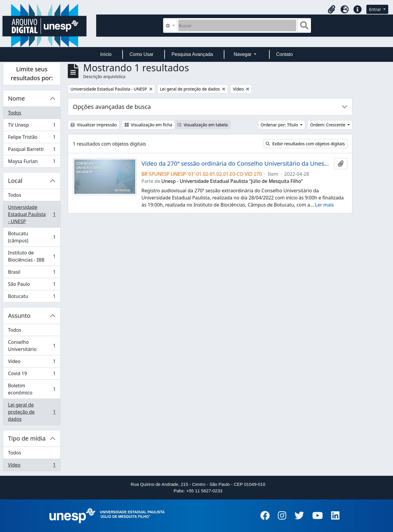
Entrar (376, 9)
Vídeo (32, 363)
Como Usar (142, 54)
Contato (284, 54)
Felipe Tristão (32, 138)
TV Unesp (32, 126)
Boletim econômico (32, 389)
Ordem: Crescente (328, 125)
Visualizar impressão (94, 125)
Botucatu (32, 297)
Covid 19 (32, 375)
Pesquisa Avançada (192, 54)
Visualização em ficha (149, 125)
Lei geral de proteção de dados (32, 412)
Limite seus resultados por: (32, 74)
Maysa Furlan (32, 162)
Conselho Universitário (32, 346)
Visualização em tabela (203, 125)
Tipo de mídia (27, 438)
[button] (331, 9)
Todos (15, 113)
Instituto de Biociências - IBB (32, 256)
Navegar (243, 54)
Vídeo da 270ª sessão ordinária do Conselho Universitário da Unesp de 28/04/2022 (237, 164)
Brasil (32, 273)
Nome (16, 98)
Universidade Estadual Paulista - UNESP (32, 214)
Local (15, 181)
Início (106, 54)
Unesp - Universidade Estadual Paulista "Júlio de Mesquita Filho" (232, 181)
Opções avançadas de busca (112, 107)
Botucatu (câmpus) (32, 237)
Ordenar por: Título (280, 125)
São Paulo (32, 285)
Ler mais (324, 205)
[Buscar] (237, 25)
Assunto (19, 316)
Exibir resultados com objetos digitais (305, 144)
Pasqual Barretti (32, 150)
